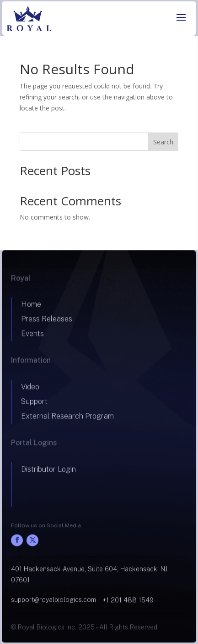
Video (30, 390)
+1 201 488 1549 (128, 603)
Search (163, 142)
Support (34, 405)
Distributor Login (48, 472)
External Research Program (67, 419)
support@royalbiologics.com (54, 603)
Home (31, 308)
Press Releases (47, 322)
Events (32, 337)
